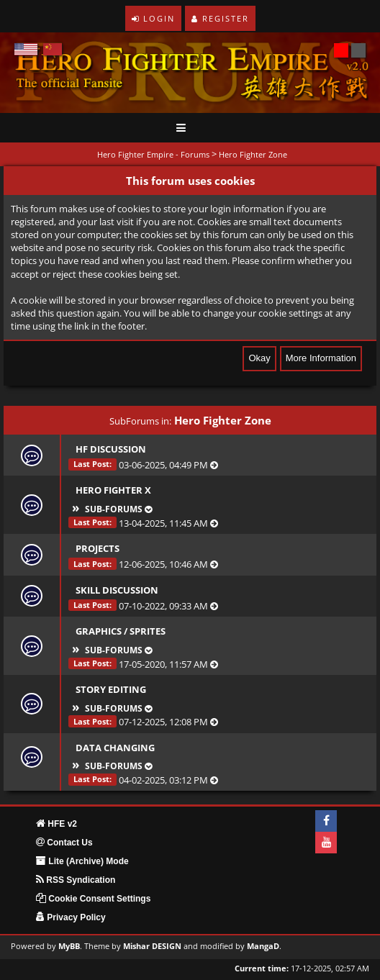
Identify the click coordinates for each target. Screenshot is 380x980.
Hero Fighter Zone (253, 154)
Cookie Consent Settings (93, 899)
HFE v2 (56, 824)
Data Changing (115, 748)
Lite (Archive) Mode (82, 861)
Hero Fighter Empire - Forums (153, 154)
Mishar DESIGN (152, 946)
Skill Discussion (117, 590)
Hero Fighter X (113, 490)
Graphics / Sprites (121, 631)
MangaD (263, 946)
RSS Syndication (76, 880)
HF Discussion (111, 449)
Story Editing (111, 689)
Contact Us (64, 843)
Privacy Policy (71, 917)
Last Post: (92, 464)
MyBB (69, 946)
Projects (98, 548)
